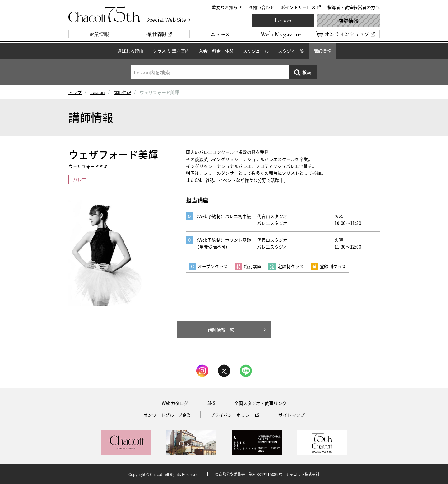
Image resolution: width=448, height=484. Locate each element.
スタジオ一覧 (291, 51)
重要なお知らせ (227, 7)
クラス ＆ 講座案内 (171, 51)
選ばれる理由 (130, 51)
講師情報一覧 (221, 330)
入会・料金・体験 (216, 51)
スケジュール (256, 51)
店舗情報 (348, 21)
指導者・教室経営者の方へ (353, 7)
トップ (75, 92)
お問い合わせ (261, 7)
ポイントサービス (298, 7)
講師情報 (322, 51)
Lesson (283, 21)
